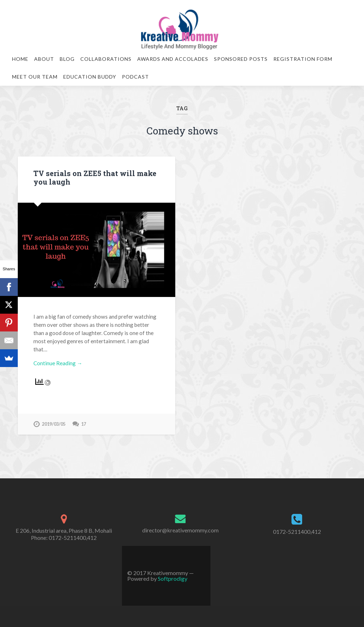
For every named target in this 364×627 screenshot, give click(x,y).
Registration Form (303, 59)
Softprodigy (173, 578)
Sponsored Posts (241, 59)
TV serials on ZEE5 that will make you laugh (95, 177)
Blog (67, 59)
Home (20, 59)
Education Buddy (90, 77)
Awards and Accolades (173, 59)
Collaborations (106, 59)
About (44, 59)
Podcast (135, 77)
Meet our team (35, 77)
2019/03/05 (54, 424)
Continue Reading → (58, 363)
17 (84, 424)
